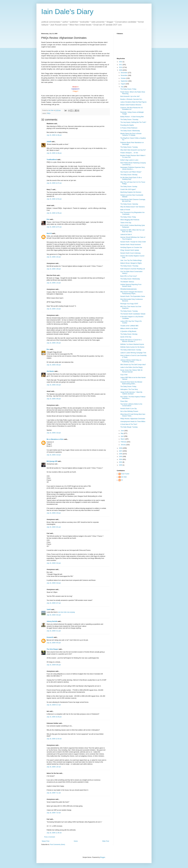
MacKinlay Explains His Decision (131, 192)
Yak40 (49, 610)
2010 (121, 67)
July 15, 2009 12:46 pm (54, 135)
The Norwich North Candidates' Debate (133, 314)
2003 (121, 462)
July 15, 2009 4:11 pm (54, 631)
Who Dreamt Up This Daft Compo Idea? (133, 365)
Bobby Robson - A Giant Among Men (132, 117)
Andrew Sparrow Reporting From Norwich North (131, 285)
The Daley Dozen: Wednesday (130, 131)
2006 (121, 454)
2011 (121, 65)
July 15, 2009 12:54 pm (54, 199)
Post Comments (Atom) (57, 845)
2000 (121, 465)
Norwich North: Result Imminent (131, 245)
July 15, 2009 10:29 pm (54, 717)
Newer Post (46, 841)
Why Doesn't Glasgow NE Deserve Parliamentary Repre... (132, 293)
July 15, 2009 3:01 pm (54, 527)
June (122, 431)
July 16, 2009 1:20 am (54, 767)
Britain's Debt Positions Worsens (131, 105)
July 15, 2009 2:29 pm (54, 513)
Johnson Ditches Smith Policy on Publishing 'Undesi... (131, 361)
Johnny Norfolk (52, 621)
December (124, 73)
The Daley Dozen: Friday (128, 89)
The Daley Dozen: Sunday (129, 187)
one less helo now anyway (67, 612)
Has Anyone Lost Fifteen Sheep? (131, 172)
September (124, 81)
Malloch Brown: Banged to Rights (131, 263)
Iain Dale (124, 477)
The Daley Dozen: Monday (129, 175)
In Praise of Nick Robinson (129, 128)
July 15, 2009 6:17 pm (54, 705)
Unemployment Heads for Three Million (133, 422)
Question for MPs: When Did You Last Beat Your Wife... (132, 231)
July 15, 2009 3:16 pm (54, 563)
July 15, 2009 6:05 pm (54, 665)
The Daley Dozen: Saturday (129, 204)
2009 (121, 70)
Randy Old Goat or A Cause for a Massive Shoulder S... (131, 341)
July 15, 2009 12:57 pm (54, 227)
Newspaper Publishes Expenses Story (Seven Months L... (133, 168)
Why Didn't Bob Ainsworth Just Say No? (133, 150)
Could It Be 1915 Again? (128, 189)
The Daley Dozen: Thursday (129, 120)
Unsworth (50, 637)
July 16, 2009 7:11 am (54, 793)
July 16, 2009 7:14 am (54, 813)
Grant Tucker (125, 474)
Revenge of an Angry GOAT (129, 304)
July (122, 87)
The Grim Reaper (52, 649)
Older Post (106, 841)
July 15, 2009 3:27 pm (54, 603)
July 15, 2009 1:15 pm (54, 283)
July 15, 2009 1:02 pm (54, 257)
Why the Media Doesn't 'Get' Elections (133, 207)
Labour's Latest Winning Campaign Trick (133, 353)
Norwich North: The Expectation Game (133, 296)
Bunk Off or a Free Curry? (129, 276)
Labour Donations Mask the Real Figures (133, 102)
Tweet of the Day (126, 223)
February (124, 442)
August (123, 84)
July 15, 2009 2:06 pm (54, 399)
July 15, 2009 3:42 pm (54, 615)
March (123, 439)
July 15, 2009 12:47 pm (54, 183)
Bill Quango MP (52, 461)
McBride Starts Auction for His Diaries (132, 347)
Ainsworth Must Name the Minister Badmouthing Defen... (131, 383)
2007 (121, 451)
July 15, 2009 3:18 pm (54, 583)
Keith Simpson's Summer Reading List (133, 269)
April (122, 436)
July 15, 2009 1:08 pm (54, 269)
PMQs (49, 113)
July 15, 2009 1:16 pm (54, 309)
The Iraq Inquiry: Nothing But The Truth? (133, 122)
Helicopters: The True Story (129, 389)
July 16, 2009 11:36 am (54, 833)
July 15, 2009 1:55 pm (54, 343)
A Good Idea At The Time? (129, 424)
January (123, 445)
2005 (121, 457)
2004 (121, 459)
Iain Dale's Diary (67, 12)
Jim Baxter (50, 371)
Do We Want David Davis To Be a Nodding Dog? (131, 178)
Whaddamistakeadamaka (128, 289)
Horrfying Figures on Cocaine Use (131, 247)
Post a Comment (50, 837)
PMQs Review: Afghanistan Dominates (133, 419)
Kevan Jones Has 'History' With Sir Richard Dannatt (131, 371)
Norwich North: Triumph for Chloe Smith (133, 242)
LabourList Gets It (126, 235)
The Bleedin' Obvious (127, 282)
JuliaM (49, 142)
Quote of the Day (126, 337)
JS (122, 480)
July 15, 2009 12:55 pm (54, 213)
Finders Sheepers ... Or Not (129, 153)
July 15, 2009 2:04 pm (54, 385)
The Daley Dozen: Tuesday (129, 147)
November (124, 75)
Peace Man (124, 401)
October (123, 78)
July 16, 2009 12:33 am (54, 739)
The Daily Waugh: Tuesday (129, 427)
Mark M (49, 233)
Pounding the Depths (127, 125)
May (122, 433)
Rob (48, 219)
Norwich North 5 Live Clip (128, 409)
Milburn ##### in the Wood (129, 328)
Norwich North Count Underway (131, 253)
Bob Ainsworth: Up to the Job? (130, 96)
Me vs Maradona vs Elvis (55, 439)
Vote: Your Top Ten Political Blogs (131, 260)
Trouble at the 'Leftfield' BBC (129, 326)
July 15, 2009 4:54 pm (54, 643)
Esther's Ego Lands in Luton (129, 160)
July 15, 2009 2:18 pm (54, 433)
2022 (121, 62)
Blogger (103, 857)
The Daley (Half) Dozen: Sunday (131, 350)
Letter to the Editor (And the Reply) (131, 367)
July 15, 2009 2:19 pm (54, 455)
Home (76, 841)
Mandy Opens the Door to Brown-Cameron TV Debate (131, 134)
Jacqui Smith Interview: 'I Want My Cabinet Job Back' (131, 393)
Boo (48, 349)
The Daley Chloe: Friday (128, 217)
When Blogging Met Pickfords (130, 220)
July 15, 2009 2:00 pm (54, 365)
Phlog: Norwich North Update (130, 250)
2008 (121, 448)
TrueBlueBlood (52, 160)
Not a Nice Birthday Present (129, 411)
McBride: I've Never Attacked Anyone (132, 344)
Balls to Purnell (125, 210)
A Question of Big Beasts (128, 331)
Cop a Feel (124, 375)
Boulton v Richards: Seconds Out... (132, 99)
